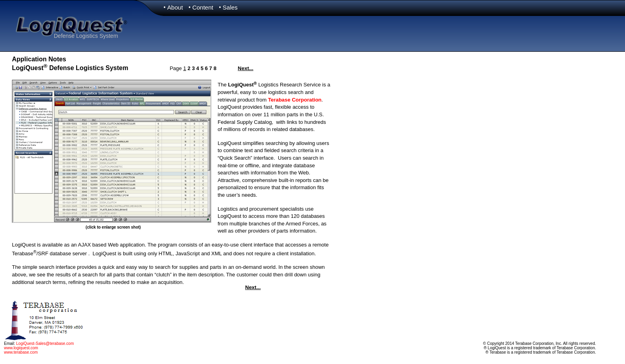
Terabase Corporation (295, 100)
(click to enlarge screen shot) (113, 227)
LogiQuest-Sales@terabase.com (45, 343)
